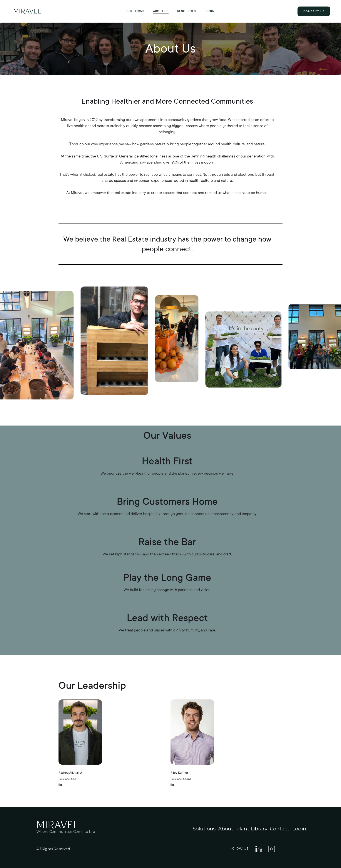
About (226, 829)
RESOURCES (187, 11)
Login (210, 11)
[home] (27, 11)
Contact (280, 829)
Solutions (135, 11)
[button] (187, 11)
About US (161, 11)
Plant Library (252, 829)
